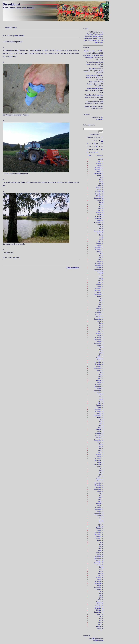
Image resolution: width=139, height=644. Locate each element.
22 (92, 149)
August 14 (100, 417)
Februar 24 (100, 212)
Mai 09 (101, 547)
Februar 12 (100, 479)
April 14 (101, 426)
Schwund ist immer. (91, 106)
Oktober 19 (100, 292)
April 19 (101, 305)
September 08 (99, 563)
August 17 (100, 346)
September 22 (99, 231)
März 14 (101, 428)
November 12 (99, 460)
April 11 (101, 499)
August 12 (100, 467)
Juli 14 (101, 419)
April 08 (101, 573)
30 (94, 152)
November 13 (99, 436)
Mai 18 (101, 327)
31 (97, 152)
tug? (89, 40)
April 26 (101, 159)
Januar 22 (100, 245)
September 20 (99, 270)
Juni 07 (101, 594)
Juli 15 (101, 395)
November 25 (99, 169)
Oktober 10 (100, 512)
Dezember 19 (99, 288)
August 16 (100, 370)
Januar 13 (100, 456)
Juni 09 (101, 545)
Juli (90, 155)
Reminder (94, 40)
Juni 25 (101, 180)
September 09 (99, 538)
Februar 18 (100, 333)
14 (90, 146)
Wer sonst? (90, 34)
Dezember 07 (99, 581)
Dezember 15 (99, 385)
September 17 (99, 344)
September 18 (99, 319)
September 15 (99, 391)
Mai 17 (101, 352)
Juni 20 (101, 276)
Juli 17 (101, 348)
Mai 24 (101, 206)
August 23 (100, 225)
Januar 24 (100, 214)
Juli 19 (101, 298)
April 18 (101, 329)
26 (102, 149)
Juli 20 (101, 274)
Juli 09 (101, 542)
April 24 (101, 208)
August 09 (100, 540)
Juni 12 (101, 471)
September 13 (99, 440)
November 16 (99, 364)
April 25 (101, 184)
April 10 (101, 524)
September (100, 155)
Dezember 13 (99, 434)
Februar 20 (100, 284)
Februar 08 (100, 577)
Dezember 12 (99, 458)
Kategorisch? (88, 38)
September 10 (99, 514)
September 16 (99, 368)
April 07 (101, 598)
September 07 (99, 588)
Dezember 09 (99, 532)
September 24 (99, 198)
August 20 (100, 272)
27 (88, 152)
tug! (99, 40)
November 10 (99, 510)
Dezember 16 (99, 362)
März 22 (101, 241)
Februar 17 (100, 358)
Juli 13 (101, 444)
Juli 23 (101, 227)
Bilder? (95, 36)
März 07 (101, 600)
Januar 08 (100, 579)
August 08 (100, 565)
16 (94, 146)
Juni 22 (101, 237)
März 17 (101, 356)
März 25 (101, 186)
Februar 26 (100, 163)
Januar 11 (100, 505)
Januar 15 (100, 407)
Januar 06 (100, 629)
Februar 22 (100, 243)
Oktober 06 (100, 610)
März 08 (101, 575)
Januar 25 (100, 190)
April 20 (101, 280)
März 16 (101, 378)
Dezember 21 (99, 247)
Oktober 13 (100, 438)
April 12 (101, 475)
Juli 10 (101, 518)
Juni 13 (101, 446)
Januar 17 (100, 360)
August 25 (100, 175)
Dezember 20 (99, 264)
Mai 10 (101, 522)
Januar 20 (100, 286)
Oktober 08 (100, 561)
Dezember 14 (99, 409)
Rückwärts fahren (72, 268)
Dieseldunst (11, 4)
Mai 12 (101, 473)
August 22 (100, 233)
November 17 (99, 340)
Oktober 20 (100, 268)
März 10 (101, 526)
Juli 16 (101, 372)
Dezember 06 (99, 606)
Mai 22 (101, 239)
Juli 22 (101, 235)
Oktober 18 (100, 317)
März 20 (101, 282)
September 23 (99, 223)
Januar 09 (100, 555)
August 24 (100, 200)
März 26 (101, 161)
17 (97, 146)
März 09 (101, 551)
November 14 (99, 411)
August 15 (100, 393)
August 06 (100, 614)
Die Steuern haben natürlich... (94, 51)
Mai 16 (101, 374)
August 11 (100, 491)
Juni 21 (101, 255)
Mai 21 (101, 257)
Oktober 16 (100, 366)
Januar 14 (100, 432)
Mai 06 (101, 620)
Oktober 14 (100, 413)
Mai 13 (101, 448)
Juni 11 (101, 495)
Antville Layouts (98, 641)
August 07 (100, 590)
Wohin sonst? (99, 34)
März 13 (101, 452)
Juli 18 (101, 323)
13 (88, 146)
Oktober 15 (100, 389)
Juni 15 (101, 397)
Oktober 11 (100, 487)
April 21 (101, 259)
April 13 (101, 450)
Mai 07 (101, 596)
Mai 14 (101, 424)
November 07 (99, 583)
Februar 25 (100, 188)
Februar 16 (100, 380)
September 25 (99, 173)
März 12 (101, 477)
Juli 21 (101, 253)
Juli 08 (101, 567)
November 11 (99, 485)
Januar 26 (100, 165)
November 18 (99, 315)
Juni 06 (101, 618)
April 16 (101, 376)
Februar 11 (100, 503)
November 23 (99, 218)
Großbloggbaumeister (96, 639)
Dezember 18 (99, 313)
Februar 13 (100, 454)
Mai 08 (101, 571)
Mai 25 (101, 182)
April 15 (101, 401)
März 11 (101, 501)
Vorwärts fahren (11, 28)
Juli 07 (101, 592)
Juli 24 (101, 202)
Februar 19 (100, 309)
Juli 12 (101, 469)
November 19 (99, 290)
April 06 (101, 622)
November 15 (99, 387)
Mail (102, 40)
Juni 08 (101, 569)
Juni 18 (101, 325)
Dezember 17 (99, 337)
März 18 (101, 331)
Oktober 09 (100, 536)
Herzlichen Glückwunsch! (95, 102)
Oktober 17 (100, 342)
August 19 (100, 296)
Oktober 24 (100, 196)
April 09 (101, 548)
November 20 (99, 266)
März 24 (101, 210)
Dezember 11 (99, 483)
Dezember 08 (99, 557)
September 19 (99, 294)
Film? (86, 40)
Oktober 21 (100, 251)
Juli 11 (101, 493)
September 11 (99, 489)
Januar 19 (100, 311)
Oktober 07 (100, 585)
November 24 (99, 194)
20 (88, 149)
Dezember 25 (99, 167)
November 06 (99, 608)
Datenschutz (99, 42)
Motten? (101, 36)
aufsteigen (100, 119)
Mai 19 (101, 302)
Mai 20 (101, 278)
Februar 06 (100, 626)
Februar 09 (100, 553)
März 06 (101, 624)
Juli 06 (101, 616)
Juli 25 (101, 178)
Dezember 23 (99, 216)
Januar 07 (100, 604)
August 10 (100, 516)
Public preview (19, 36)
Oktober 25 (100, 171)
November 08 (99, 559)
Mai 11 (101, 497)
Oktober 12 (100, 462)
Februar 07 (100, 602)
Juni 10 (101, 520)
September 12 (99, 464)
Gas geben (16, 257)
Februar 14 (100, 430)
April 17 (101, 354)
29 (92, 152)
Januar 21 (100, 262)
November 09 (99, 534)
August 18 (100, 321)
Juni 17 (101, 350)
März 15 (101, 403)
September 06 (99, 612)
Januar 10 (100, 530)
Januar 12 (100, 481)
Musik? (101, 38)
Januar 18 (100, 335)
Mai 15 (101, 399)
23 (94, 149)
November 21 (99, 249)
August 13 (100, 442)
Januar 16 (100, 383)
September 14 (99, 415)
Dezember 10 (99, 508)
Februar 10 (100, 528)
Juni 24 (101, 204)
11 (99, 143)
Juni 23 (101, 229)
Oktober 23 (100, 221)
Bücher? (96, 38)
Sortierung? (89, 36)
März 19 (101, 307)
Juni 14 (101, 421)
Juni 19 (101, 300)
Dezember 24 (99, 192)
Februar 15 (100, 405)
